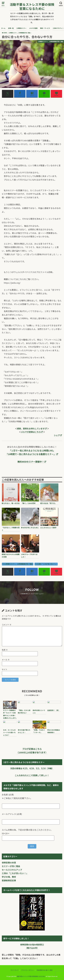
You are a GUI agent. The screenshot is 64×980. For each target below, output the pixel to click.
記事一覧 (11, 28)
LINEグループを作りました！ (29, 556)
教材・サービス (45, 28)
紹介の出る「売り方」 (48, 503)
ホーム (3, 28)
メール (6, 660)
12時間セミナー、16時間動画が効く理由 (18, 564)
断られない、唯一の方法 (11, 503)
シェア (57, 435)
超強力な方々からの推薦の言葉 (11, 556)
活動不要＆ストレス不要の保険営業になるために (32, 7)
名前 (5, 650)
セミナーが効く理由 (11, 866)
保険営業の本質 (9, 863)
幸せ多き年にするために (30, 528)
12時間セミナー (21, 28)
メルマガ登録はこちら (31, 432)
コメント (7, 625)
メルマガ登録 (33, 28)
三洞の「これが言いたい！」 (47, 564)
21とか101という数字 (48, 528)
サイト (5, 669)
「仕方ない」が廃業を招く (11, 529)
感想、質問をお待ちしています (31, 429)
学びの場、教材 (9, 877)
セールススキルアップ (12, 870)
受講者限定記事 (9, 880)
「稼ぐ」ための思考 (28, 503)
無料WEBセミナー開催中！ (31, 462)
